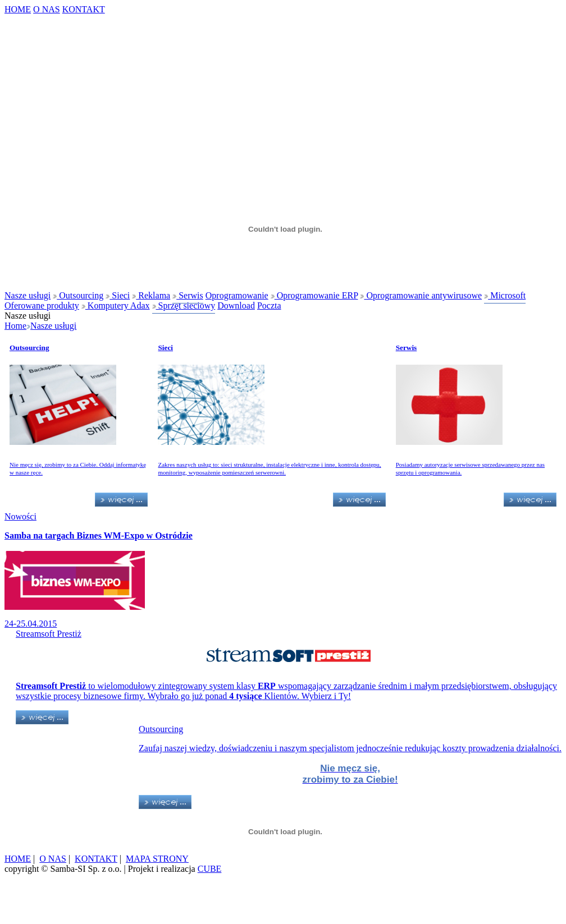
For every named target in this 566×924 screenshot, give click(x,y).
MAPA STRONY (157, 859)
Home (15, 326)
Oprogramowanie (237, 295)
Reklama (151, 295)
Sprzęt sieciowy (184, 305)
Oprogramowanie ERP (314, 295)
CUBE (210, 869)
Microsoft (505, 295)
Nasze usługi (28, 295)
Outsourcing (78, 295)
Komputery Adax (116, 305)
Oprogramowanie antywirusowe (421, 295)
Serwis (188, 295)
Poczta (269, 305)
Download (236, 305)
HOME (18, 9)
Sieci (118, 295)
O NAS (47, 9)
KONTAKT (84, 9)
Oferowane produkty (42, 305)
